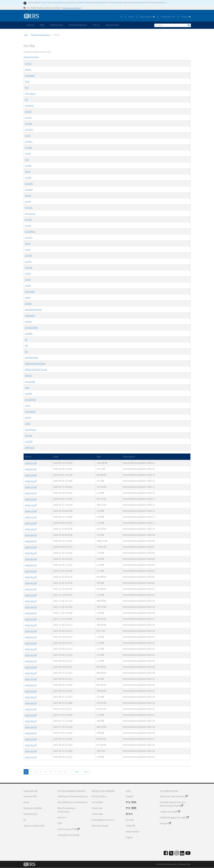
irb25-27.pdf (31, 739)
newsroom (30, 315)
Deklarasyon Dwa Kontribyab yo (73, 796)
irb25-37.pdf (31, 679)
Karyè (26, 802)
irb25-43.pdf (31, 643)
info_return (30, 93)
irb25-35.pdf (31, 691)
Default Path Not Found (36, 369)
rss (26, 339)
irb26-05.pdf (31, 559)
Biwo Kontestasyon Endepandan (67, 810)
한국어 (129, 814)
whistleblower (32, 357)
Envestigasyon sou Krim (103, 820)
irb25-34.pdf (31, 697)
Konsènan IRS (30, 796)
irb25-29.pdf (31, 727)
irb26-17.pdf (31, 487)
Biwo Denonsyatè (100, 826)
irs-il (27, 159)
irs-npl (28, 417)
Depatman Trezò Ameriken (174, 796)
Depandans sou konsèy (69, 835)
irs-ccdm (29, 129)
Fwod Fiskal (97, 814)
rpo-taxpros (30, 429)
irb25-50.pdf (31, 601)
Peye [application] (42, 25)
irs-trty (28, 273)
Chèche (189, 25)
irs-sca (28, 225)
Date (56, 457)
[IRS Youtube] (188, 853)
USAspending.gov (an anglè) (174, 818)
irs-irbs (28, 165)
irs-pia (28, 201)
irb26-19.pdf (31, 475)
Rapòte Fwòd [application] (112, 25)
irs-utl (28, 279)
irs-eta (28, 153)
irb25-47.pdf (31, 619)
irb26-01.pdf (31, 583)
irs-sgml (29, 237)
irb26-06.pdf (31, 553)
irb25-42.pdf (31, 649)
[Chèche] (173, 25)
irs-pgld (29, 435)
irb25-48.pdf (31, 613)
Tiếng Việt (130, 826)
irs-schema (30, 231)
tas (26, 351)
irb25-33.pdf (31, 703)
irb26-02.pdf (31, 577)
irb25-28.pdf (31, 733)
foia (27, 87)
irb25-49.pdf (31, 607)
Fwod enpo (97, 808)
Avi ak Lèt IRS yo (99, 796)
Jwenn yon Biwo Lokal (34, 826)
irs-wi (27, 405)
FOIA (60, 823)
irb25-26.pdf (31, 745)
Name (28, 457)
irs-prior (29, 207)
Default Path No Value (35, 363)
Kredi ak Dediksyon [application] (78, 25)
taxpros (28, 375)
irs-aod (28, 111)
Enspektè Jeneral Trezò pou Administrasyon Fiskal (173, 804)
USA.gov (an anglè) (170, 812)
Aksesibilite (185, 864)
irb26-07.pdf (31, 547)
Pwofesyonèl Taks (168, 17)
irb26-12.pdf (31, 517)
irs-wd (28, 285)
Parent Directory (31, 57)
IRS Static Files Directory (41, 35)
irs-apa (28, 117)
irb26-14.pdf (31, 505)
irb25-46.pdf (31, 625)
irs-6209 (29, 441)
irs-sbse (28, 393)
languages (30, 291)
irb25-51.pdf (31, 595)
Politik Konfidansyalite (167, 864)
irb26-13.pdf (31, 511)
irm (26, 99)
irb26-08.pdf (31, 541)
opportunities (31, 327)
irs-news (29, 189)
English (129, 837)
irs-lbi (28, 423)
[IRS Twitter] (171, 854)
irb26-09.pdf (31, 535)
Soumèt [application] (30, 25)
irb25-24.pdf (31, 757)
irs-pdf (28, 195)
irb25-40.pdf (31, 661)
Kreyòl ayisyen (147, 17)
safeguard (30, 447)
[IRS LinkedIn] (182, 854)
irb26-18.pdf (31, 481)
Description (129, 457)
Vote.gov (165, 823)
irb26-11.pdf (31, 523)
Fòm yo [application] (96, 25)
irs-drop (29, 141)
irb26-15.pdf (31, 499)
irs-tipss (29, 267)
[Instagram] (177, 853)
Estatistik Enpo (31, 814)
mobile (28, 303)
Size (99, 457)
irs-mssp (29, 183)
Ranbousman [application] (57, 25)
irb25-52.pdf (31, 589)
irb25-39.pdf (31, 667)
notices (28, 321)
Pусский (130, 820)
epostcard (30, 75)
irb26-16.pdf (31, 493)
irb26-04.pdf (31, 565)
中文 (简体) (131, 802)
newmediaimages (33, 309)
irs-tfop (28, 261)
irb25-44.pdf (31, 637)
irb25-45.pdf (31, 631)
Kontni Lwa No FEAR (69, 829)
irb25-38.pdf (31, 673)
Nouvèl (131, 17)
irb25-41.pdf (31, 655)
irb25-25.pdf (31, 751)
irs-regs (28, 219)
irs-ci (27, 387)
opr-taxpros (30, 399)
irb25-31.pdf (31, 715)
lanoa (28, 297)
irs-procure (30, 213)
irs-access (29, 105)
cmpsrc (28, 63)
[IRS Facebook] (166, 853)
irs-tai (28, 249)
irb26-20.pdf (31, 469)
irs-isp (28, 171)
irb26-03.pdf (31, 571)
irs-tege (28, 255)
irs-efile (28, 147)
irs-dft (28, 135)
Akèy (26, 35)
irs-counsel (30, 381)
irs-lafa (28, 177)
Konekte (186, 17)
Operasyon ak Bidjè (33, 808)
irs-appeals (30, 411)
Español (130, 796)
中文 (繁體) (131, 808)
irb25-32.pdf (31, 709)
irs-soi (28, 243)
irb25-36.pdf (31, 685)
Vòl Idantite (97, 802)
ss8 (26, 345)
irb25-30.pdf (31, 721)
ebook (28, 69)
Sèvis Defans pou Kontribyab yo (73, 802)
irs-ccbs (28, 123)
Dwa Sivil (62, 818)
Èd (121, 17)
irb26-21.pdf (31, 463)
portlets (29, 333)
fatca (27, 81)
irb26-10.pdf (31, 529)
